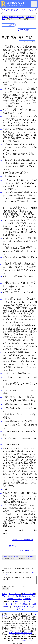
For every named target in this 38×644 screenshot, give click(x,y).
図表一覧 (6, 594)
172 (1, 527)
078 (1, 263)
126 (1, 389)
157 (1, 490)
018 (1, 89)
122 (1, 372)
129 (1, 402)
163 (1, 502)
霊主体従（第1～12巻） (17, 17)
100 (1, 325)
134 (1, 419)
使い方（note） (15, 592)
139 (1, 436)
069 (1, 238)
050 (1, 180)
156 (1, 486)
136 (1, 422)
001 (1, 47)
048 (1, 173)
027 (1, 110)
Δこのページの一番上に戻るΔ (22, 536)
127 (1, 395)
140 (1, 442)
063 (1, 220)
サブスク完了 (20, 607)
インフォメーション (27, 42)
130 (1, 406)
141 (1, 445)
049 (1, 176)
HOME (5, 592)
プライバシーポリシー (26, 638)
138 (1, 429)
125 (1, 382)
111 (1, 351)
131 (1, 412)
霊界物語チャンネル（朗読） (24, 605)
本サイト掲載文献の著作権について (20, 631)
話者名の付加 (25, 594)
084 (1, 282)
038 (1, 144)
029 (1, 117)
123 (1, 376)
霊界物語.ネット (16, 3)
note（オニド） (21, 600)
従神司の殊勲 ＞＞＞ (27, 30)
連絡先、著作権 (29, 592)
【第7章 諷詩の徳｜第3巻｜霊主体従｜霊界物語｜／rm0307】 (19, 577)
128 (1, 399)
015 (1, 79)
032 (1, 129)
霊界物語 (5, 17)
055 (1, 192)
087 (1, 291)
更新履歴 (27, 597)
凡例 (33, 594)
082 (1, 276)
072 (1, 247)
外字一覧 (14, 594)
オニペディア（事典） (20, 602)
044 (1, 160)
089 (1, 298)
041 (1, 154)
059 (1, 207)
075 (1, 257)
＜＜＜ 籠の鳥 (8, 25)
